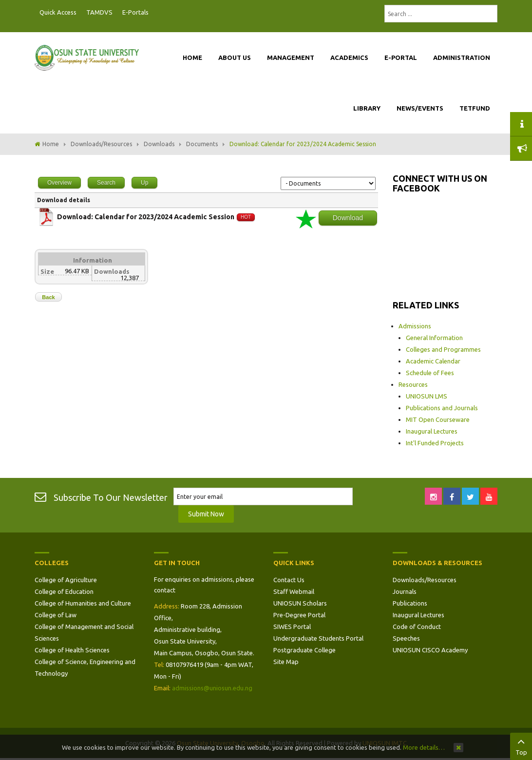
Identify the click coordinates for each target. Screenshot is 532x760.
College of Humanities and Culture (83, 603)
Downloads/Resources (101, 144)
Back (48, 297)
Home (51, 144)
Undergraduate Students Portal (318, 638)
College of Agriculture (66, 580)
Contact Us (289, 580)
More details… (424, 747)
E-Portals (135, 12)
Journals (405, 591)
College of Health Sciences (72, 650)
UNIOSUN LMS (427, 396)
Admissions (415, 326)
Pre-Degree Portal (299, 615)
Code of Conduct (417, 627)
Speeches (406, 638)
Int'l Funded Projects (435, 443)
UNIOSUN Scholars (300, 603)
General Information (434, 338)
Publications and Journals (442, 408)
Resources (413, 384)
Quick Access (58, 12)
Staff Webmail (294, 591)
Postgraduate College (304, 650)
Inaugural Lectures (432, 431)
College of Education (64, 591)
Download (348, 218)
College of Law (56, 615)
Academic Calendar (433, 361)
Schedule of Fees (430, 373)
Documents (202, 144)
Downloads (159, 144)
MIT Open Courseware (438, 419)
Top (521, 745)
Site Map (286, 662)
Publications (410, 603)
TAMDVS (99, 12)
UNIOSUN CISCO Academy (430, 650)
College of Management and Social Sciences (84, 632)
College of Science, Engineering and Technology (85, 667)
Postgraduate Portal (156, 13)
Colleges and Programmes (443, 349)
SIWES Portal (292, 627)
